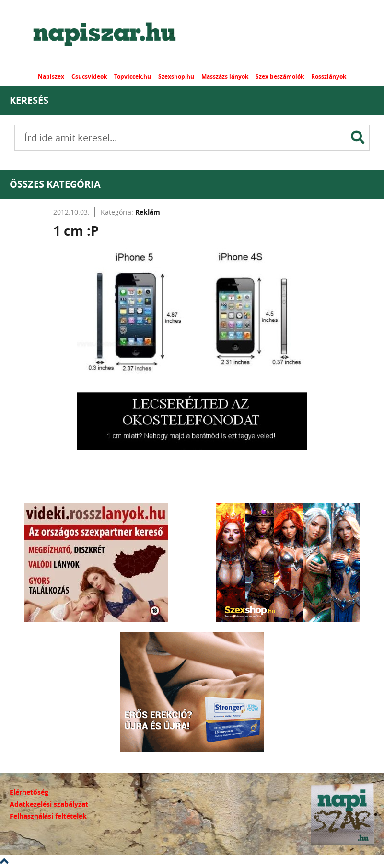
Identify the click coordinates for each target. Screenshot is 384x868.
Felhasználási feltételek (48, 816)
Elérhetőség (29, 792)
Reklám (148, 212)
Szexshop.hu (176, 76)
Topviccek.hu (133, 76)
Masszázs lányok (225, 76)
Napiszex (51, 76)
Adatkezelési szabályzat (49, 804)
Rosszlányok (329, 76)
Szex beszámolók (280, 76)
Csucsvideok (89, 76)
